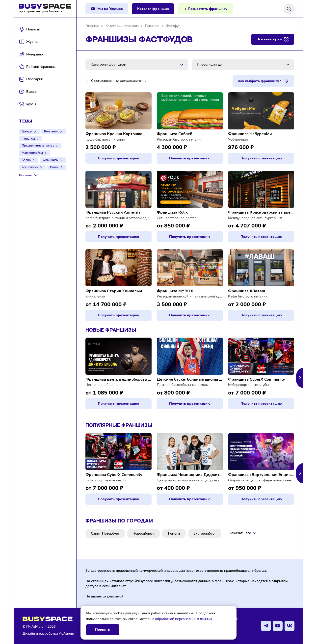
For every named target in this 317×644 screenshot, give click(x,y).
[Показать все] (243, 533)
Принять (103, 630)
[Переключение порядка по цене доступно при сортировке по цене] (87, 81)
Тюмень (174, 533)
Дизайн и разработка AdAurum (48, 633)
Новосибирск (144, 533)
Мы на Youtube (110, 9)
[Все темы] (29, 175)
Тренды (27, 131)
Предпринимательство (38, 146)
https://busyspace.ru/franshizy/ (149, 581)
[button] (300, 378)
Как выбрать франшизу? (259, 81)
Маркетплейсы (32, 153)
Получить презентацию (119, 158)
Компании (51, 131)
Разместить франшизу (208, 9)
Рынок (55, 167)
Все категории (269, 39)
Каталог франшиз (153, 9)
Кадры (26, 160)
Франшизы (51, 160)
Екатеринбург (205, 533)
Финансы (28, 139)
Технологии (30, 167)
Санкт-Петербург (105, 533)
